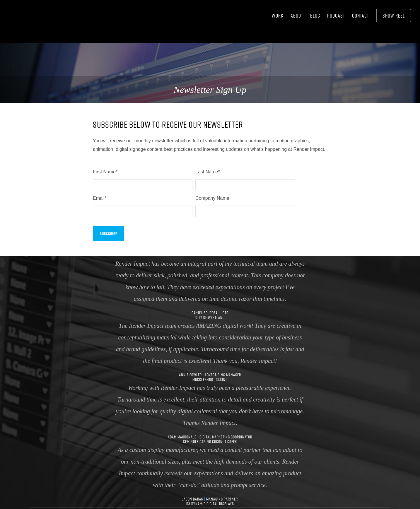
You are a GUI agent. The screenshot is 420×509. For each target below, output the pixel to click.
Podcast (336, 16)
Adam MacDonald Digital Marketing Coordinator (210, 394)
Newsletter (278, 487)
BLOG (315, 16)
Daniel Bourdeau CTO (210, 270)
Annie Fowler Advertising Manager (210, 332)
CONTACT (361, 16)
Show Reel (394, 16)
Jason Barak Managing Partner (210, 456)
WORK (278, 16)
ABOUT (297, 16)
